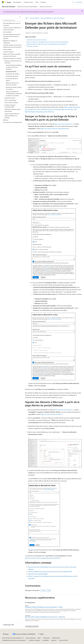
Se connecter (79, 2)
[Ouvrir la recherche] (73, 2)
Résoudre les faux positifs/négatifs (38, 574)
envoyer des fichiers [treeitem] (11, 71)
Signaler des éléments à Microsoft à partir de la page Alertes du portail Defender (47, 44)
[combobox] (11, 20)
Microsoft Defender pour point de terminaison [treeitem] (12, 24)
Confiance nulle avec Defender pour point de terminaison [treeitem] (12, 29)
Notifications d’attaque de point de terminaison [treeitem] (13, 110)
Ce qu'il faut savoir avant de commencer (37, 40)
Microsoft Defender (34, 18)
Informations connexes (32, 46)
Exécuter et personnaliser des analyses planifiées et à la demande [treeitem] (12, 116)
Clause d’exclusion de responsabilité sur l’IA (13, 638)
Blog (39, 638)
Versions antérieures (31, 638)
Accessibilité (45, 640)
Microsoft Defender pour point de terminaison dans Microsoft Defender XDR (50, 572)
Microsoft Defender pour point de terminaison (53, 18)
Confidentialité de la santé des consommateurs (14, 640)
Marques (53, 640)
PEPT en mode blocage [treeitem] (10, 100)
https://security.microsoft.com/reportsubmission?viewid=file (42, 558)
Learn (26, 18)
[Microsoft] (3, 2)
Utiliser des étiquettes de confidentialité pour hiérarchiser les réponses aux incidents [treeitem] (14, 94)
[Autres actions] (80, 18)
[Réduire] (20, 17)
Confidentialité (55, 638)
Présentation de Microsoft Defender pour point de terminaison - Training (44, 607)
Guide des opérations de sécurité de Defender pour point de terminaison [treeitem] (12, 46)
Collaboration (46, 638)
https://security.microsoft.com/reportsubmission (55, 129)
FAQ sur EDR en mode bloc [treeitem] (11, 103)
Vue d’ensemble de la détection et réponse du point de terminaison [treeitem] (14, 67)
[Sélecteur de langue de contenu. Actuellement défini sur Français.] (6, 634)
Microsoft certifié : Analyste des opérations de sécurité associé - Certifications (45, 617)
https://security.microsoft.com (63, 124)
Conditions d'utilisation (34, 640)
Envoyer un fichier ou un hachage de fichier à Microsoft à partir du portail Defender (47, 42)
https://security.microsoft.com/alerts (51, 414)
